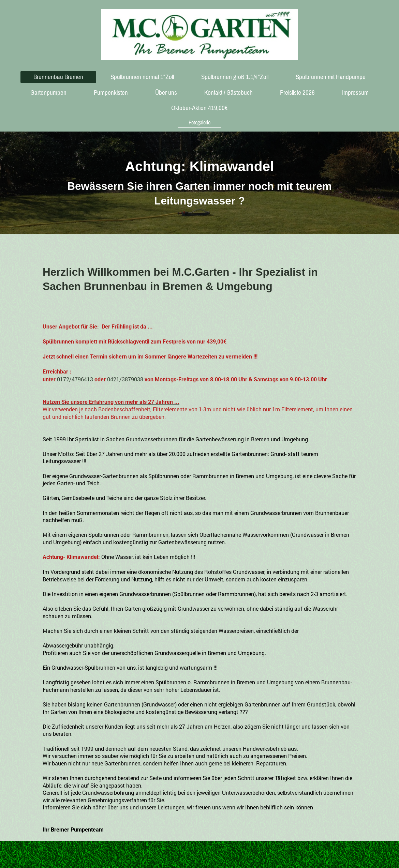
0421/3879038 (125, 379)
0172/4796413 (75, 379)
